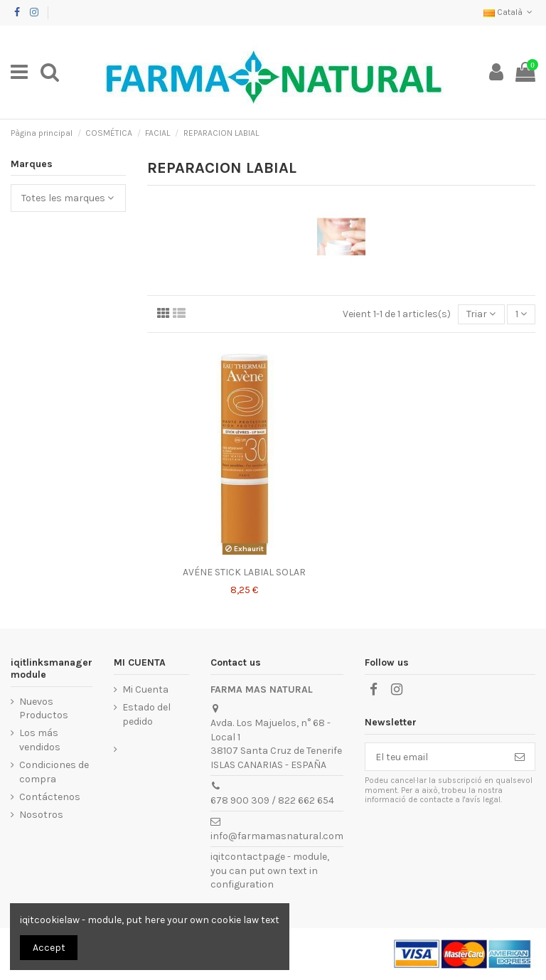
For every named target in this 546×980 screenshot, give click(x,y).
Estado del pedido (146, 714)
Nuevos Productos (44, 709)
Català (509, 12)
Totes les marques (68, 198)
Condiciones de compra (54, 772)
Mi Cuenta (145, 689)
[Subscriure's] (520, 757)
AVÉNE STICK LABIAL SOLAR (244, 572)
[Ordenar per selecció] (481, 315)
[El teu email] (435, 757)
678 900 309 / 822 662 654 (272, 800)
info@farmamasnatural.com (277, 836)
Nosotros (41, 815)
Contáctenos (50, 797)
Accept (49, 948)
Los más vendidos (40, 740)
